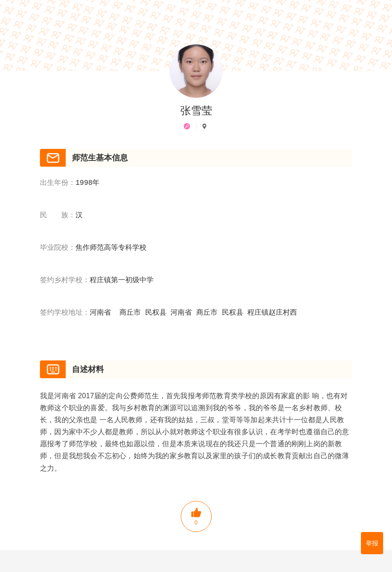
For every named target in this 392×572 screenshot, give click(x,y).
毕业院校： (58, 248)
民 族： (58, 216)
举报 (372, 543)
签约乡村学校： (65, 280)
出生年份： (58, 183)
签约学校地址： (65, 313)
